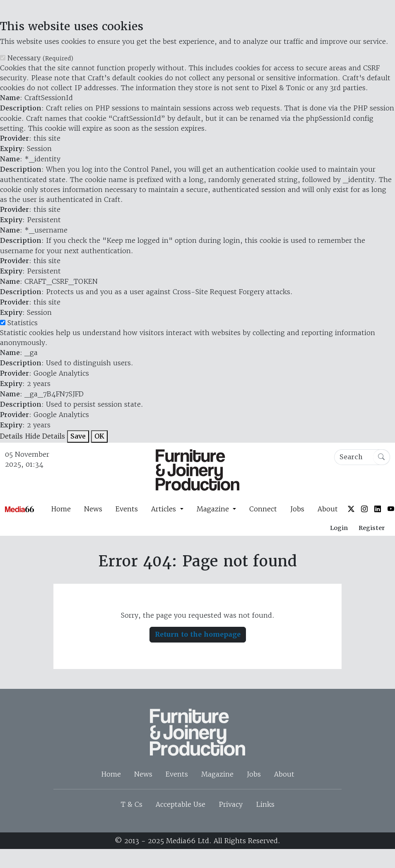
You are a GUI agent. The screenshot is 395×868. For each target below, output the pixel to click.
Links (265, 804)
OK (99, 436)
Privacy (231, 804)
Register (372, 528)
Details (11, 436)
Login (339, 528)
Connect (263, 509)
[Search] (362, 457)
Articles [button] (165, 509)
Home (61, 509)
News (93, 509)
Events (127, 509)
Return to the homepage (198, 634)
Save (78, 436)
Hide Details (45, 436)
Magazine (217, 774)
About (328, 509)
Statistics (23, 323)
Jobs (297, 509)
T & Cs (132, 804)
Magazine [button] (214, 509)
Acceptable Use (181, 804)
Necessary (40, 58)
